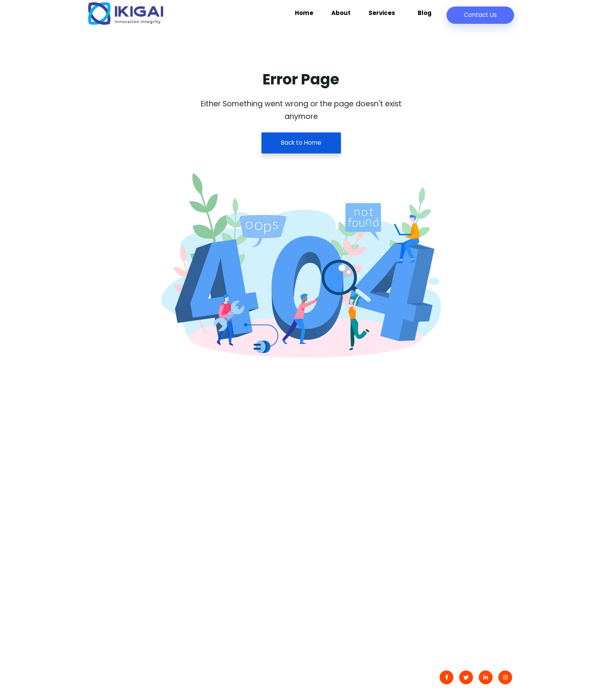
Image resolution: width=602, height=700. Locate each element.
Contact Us (480, 15)
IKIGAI (120, 679)
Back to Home (301, 143)
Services (391, 17)
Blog (426, 17)
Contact (324, 486)
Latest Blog (328, 501)
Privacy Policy (332, 516)
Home (322, 17)
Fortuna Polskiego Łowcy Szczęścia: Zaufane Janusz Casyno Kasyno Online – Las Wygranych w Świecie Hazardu (238, 571)
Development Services (456, 516)
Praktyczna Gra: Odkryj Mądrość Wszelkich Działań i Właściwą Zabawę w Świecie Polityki (236, 501)
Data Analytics (443, 501)
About (354, 17)
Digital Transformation (455, 486)
